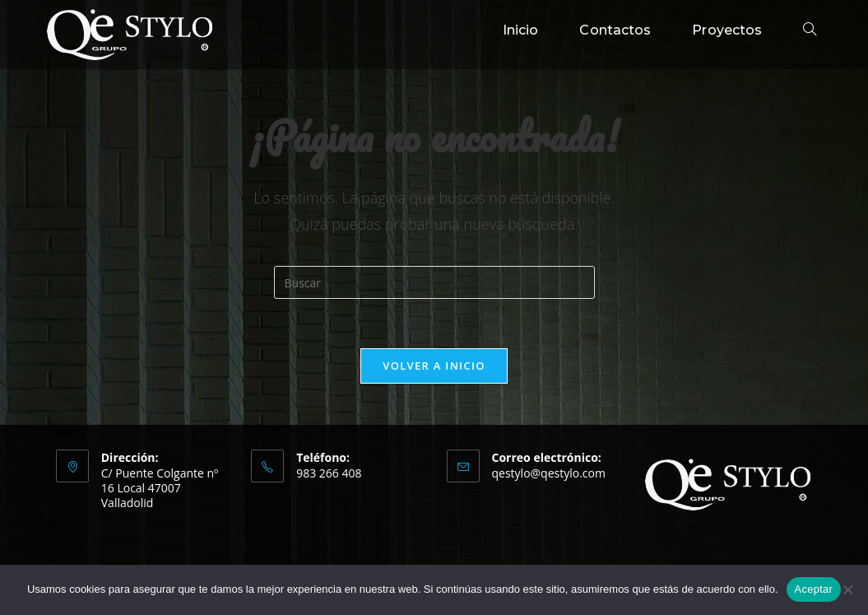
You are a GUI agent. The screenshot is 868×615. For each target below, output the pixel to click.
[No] (847, 589)
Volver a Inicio (434, 366)
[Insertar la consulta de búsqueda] (434, 282)
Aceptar (814, 589)
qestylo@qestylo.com (549, 473)
